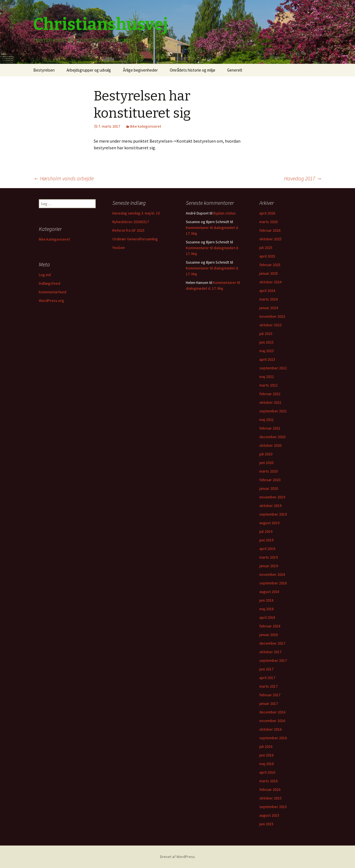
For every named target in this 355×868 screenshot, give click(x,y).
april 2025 (267, 256)
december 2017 (272, 643)
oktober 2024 (270, 282)
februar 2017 (270, 695)
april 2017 (267, 678)
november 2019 (272, 497)
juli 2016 (266, 746)
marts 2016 (268, 781)
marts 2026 (268, 222)
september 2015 (273, 807)
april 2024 (267, 291)
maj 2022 (267, 377)
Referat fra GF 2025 (128, 230)
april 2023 (267, 359)
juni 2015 (266, 824)
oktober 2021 (270, 402)
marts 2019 (268, 557)
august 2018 (269, 592)
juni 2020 (266, 463)
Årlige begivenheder (140, 70)
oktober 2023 (270, 325)
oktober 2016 (270, 729)
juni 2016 (266, 755)
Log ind (45, 275)
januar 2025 (269, 273)
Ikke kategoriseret (146, 126)
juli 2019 (266, 531)
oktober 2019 (270, 506)
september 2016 (273, 738)
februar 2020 (270, 480)
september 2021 (273, 411)
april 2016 (267, 772)
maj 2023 (267, 351)
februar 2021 (270, 428)
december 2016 (272, 712)
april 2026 (267, 213)
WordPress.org (51, 301)
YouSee (119, 248)
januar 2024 (269, 308)
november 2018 (272, 574)
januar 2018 (269, 635)
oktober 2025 (270, 239)
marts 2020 (268, 471)
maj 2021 (267, 420)
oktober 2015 (270, 798)
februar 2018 (270, 626)
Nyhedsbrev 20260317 (131, 222)
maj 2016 (267, 764)
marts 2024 (268, 299)
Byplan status (225, 213)
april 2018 (267, 617)
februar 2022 (270, 394)
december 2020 (272, 437)
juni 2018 (266, 600)
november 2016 (272, 721)
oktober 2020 (270, 445)
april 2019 (267, 549)
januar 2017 (269, 703)
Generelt (235, 70)
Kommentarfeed (53, 292)
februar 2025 (270, 265)
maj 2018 (267, 609)
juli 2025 (266, 248)
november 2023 (272, 316)
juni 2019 (266, 540)
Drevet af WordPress (177, 857)
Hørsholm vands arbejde (64, 178)
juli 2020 (266, 454)
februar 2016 (270, 789)
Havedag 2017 (303, 178)
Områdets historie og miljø (192, 70)
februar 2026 (270, 230)
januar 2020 (269, 488)
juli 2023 (266, 334)
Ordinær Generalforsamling (135, 239)
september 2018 (273, 583)
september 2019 (273, 514)
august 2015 (269, 815)
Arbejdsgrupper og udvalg (89, 70)
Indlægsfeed (50, 283)
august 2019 (269, 523)
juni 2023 (266, 342)
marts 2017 (268, 686)
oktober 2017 (270, 652)
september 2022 (273, 368)
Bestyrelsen (44, 70)
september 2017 (273, 660)
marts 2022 (268, 385)
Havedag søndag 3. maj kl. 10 (136, 213)
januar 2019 (269, 566)
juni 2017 (266, 669)
